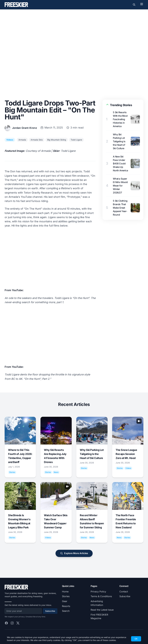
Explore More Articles (74, 553)
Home (65, 592)
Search (66, 611)
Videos (10, 140)
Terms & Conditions (101, 596)
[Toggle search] (134, 5)
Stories (66, 596)
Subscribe (50, 611)
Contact (124, 592)
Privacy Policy (98, 592)
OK (136, 639)
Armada (22, 140)
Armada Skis (37, 140)
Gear (65, 601)
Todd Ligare (76, 140)
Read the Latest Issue (102, 610)
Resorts (66, 606)
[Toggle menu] (142, 4)
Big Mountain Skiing (57, 140)
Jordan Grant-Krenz (25, 128)
